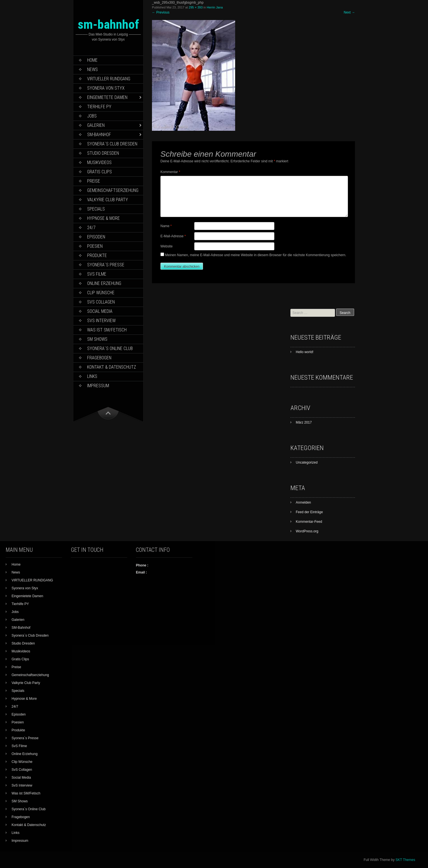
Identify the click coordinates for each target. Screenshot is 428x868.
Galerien (96, 125)
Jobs (92, 116)
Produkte (97, 255)
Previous (161, 12)
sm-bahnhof (108, 24)
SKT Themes (405, 860)
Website (166, 246)
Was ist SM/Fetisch (107, 330)
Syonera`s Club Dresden (112, 144)
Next (349, 12)
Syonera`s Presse (106, 265)
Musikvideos (99, 162)
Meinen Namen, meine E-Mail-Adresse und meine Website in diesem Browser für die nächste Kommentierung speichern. (256, 255)
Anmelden (303, 502)
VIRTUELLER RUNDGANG (109, 79)
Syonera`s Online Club (110, 348)
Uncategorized (307, 462)
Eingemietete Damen (107, 97)
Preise (94, 181)
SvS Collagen (101, 302)
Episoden (96, 237)
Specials (96, 209)
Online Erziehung (104, 283)
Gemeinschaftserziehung (113, 190)
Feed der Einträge (309, 512)
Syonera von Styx (106, 88)
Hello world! (305, 352)
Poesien (95, 246)
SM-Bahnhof (99, 135)
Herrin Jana (215, 7)
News (92, 69)
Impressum (98, 386)
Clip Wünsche (101, 293)
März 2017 (304, 422)
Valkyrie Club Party (108, 200)
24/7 (91, 228)
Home (92, 60)
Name (166, 226)
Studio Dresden (103, 153)
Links (92, 376)
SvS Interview (101, 321)
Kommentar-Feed (309, 522)
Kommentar (170, 172)
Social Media (100, 311)
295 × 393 (196, 7)
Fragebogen (99, 358)
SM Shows (97, 339)
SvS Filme (97, 274)
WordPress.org (307, 531)
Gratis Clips (100, 172)
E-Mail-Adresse (173, 236)
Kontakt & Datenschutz (112, 367)
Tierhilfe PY (99, 107)
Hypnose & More (103, 218)
